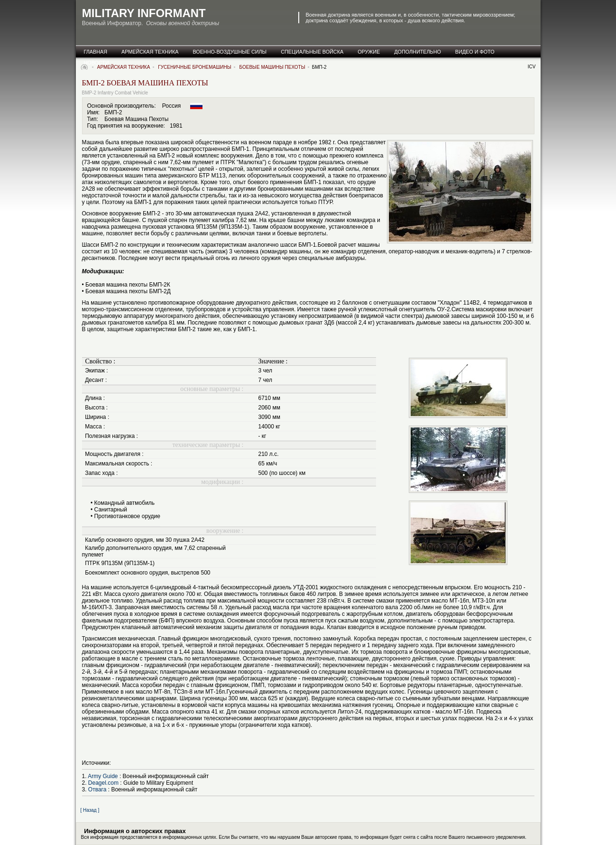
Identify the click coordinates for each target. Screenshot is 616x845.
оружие (369, 52)
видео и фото (475, 52)
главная (96, 52)
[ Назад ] (90, 810)
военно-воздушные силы (230, 52)
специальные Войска (312, 52)
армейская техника (150, 52)
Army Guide (103, 776)
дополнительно (418, 52)
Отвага (97, 789)
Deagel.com (103, 783)
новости (97, 63)
